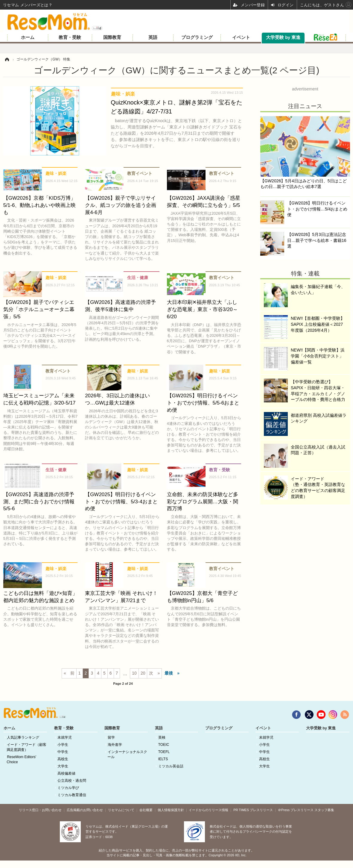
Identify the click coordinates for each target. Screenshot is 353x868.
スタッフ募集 (324, 810)
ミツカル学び (68, 788)
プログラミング (197, 37)
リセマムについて (121, 810)
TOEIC (164, 745)
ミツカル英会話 (171, 766)
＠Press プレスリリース (296, 810)
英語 (153, 37)
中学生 (63, 752)
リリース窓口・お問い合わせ (40, 810)
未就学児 (65, 737)
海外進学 (115, 745)
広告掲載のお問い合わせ (85, 810)
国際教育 (112, 37)
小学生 (63, 745)
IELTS (163, 759)
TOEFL (164, 752)
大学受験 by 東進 (283, 37)
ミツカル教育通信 (72, 795)
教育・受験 (70, 37)
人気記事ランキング (23, 737)
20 (143, 673)
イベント (241, 37)
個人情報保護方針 (171, 810)
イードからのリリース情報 (209, 810)
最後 (169, 673)
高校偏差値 (66, 773)
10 (134, 673)
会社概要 (146, 810)
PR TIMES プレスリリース (253, 810)
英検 (162, 737)
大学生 (63, 766)
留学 (111, 737)
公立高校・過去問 (72, 781)
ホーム (28, 37)
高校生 (63, 759)
